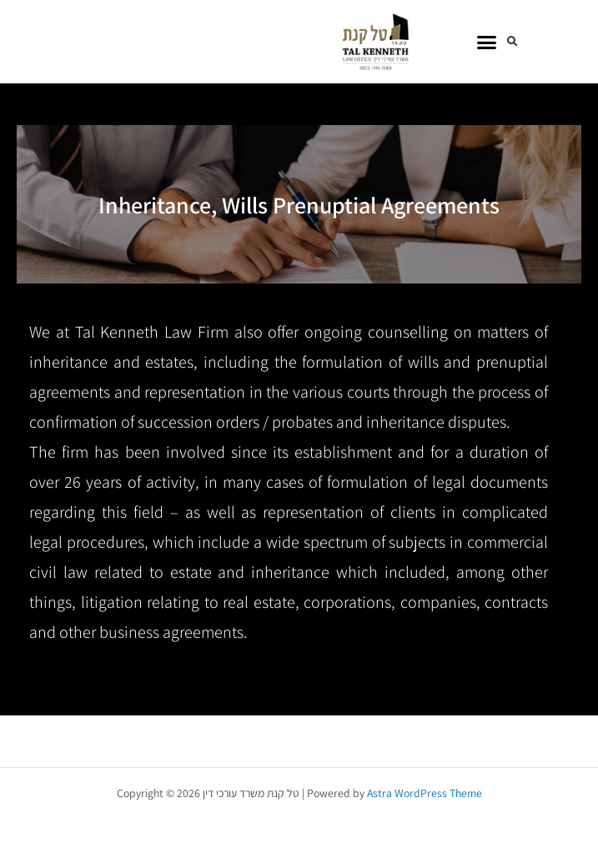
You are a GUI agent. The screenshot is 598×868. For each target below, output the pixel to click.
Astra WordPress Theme (425, 793)
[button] (487, 42)
